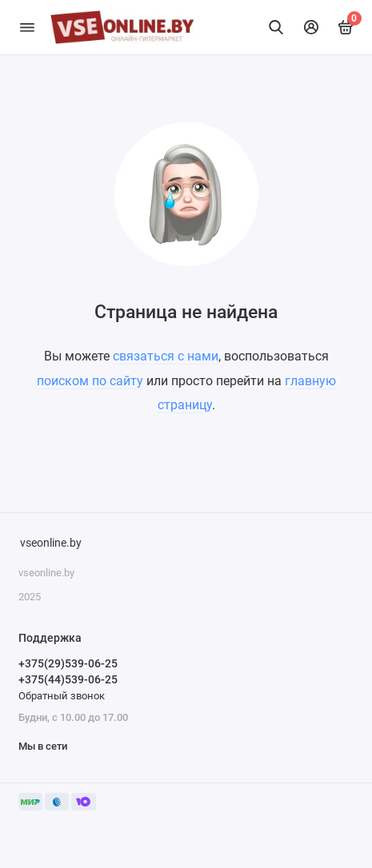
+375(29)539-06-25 (68, 663)
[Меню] (27, 27)
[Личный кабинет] (311, 27)
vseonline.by (51, 543)
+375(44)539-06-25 (68, 679)
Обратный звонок (62, 696)
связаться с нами (166, 356)
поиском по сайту (90, 381)
